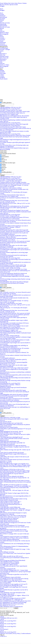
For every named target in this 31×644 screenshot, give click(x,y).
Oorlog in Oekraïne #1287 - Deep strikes (13, 509)
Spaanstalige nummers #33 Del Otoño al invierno (15, 481)
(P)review (4, 167)
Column (4, 166)
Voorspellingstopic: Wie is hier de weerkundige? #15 (15, 486)
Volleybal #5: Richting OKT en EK (11, 586)
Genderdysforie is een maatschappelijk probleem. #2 (15, 496)
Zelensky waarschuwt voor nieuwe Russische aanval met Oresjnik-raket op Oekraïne (15, 221)
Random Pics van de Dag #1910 (10, 134)
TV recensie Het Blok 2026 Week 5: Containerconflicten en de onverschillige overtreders (13, 182)
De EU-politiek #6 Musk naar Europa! (12, 453)
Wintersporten (4, 45)
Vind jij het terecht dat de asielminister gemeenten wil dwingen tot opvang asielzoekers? (15, 315)
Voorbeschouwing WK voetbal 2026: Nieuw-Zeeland (15, 135)
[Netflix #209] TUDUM (8, 520)
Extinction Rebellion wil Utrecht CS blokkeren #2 (15, 472)
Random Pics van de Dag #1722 (10, 351)
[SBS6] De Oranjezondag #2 (10, 563)
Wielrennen (3, 42)
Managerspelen (4, 47)
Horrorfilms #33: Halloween (9, 518)
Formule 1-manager (5, 49)
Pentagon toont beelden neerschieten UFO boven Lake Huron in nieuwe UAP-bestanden (14, 218)
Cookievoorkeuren (26, 633)
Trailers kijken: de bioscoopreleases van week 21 (14, 226)
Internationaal (3, 17)
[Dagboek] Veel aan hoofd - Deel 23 (11, 432)
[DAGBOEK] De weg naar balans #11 (12, 474)
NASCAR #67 (6, 422)
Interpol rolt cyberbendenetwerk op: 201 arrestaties (15, 116)
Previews (7, 5)
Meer (1, 69)
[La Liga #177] (6, 462)
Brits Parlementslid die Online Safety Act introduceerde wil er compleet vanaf (12, 114)
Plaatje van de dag (7, 552)
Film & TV (3, 61)
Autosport (3, 40)
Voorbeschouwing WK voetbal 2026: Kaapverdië (14, 124)
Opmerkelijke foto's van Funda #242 (11, 423)
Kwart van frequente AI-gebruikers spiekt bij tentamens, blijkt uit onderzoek (13, 236)
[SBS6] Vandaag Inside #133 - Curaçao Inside (14, 570)
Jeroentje (4, 506)
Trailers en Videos (5, 65)
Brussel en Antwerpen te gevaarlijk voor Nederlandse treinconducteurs (12, 443)
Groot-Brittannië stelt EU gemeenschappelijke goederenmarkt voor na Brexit (14, 239)
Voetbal (2, 37)
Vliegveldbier (5, 583)
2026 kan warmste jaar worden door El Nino (13, 530)
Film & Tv (4, 160)
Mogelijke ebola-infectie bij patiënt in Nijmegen (14, 282)
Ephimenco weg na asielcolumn (10, 577)
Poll (3, 171)
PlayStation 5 (3, 59)
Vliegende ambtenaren (7, 234)
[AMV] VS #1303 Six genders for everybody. (14, 485)
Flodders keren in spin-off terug (10, 433)
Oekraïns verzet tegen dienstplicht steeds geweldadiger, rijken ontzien (13, 593)
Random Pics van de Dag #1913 (10, 109)
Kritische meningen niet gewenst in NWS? (13, 598)
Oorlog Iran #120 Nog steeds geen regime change (15, 471)
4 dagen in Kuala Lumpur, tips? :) (10, 502)
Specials (12, 5)
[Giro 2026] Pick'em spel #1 (9, 521)
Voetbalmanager (4, 48)
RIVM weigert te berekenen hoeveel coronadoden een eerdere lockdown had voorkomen (15, 399)
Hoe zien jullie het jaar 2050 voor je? (11, 556)
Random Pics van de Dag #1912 (10, 123)
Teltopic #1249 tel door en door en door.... (13, 469)
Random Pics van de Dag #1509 (10, 350)
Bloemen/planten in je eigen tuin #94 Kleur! (13, 446)
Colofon (2, 76)
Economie (3, 19)
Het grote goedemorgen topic (10, 441)
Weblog (6, 3)
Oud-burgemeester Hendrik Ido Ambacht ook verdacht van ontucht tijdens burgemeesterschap (13, 274)
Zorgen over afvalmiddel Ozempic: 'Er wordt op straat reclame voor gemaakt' (14, 186)
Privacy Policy (17, 633)
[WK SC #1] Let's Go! (8, 605)
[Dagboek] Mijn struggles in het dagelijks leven (14, 464)
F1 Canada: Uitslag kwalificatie (10, 216)
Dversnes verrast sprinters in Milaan (11, 188)
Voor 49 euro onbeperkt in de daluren (12, 476)
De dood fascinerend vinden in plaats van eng (13, 499)
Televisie (2, 31)
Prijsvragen (3, 73)
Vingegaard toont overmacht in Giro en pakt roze (14, 233)
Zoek (9, 3)
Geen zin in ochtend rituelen (9, 427)
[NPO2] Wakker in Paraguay (10, 562)
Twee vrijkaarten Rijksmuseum (10, 539)
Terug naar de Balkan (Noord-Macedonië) (13, 560)
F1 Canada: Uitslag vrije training (10, 268)
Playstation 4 (3, 54)
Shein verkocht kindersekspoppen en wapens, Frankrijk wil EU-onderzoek (13, 513)
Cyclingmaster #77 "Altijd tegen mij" (11, 600)
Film (1, 30)
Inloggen (2, 6)
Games (2, 51)
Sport (1, 35)
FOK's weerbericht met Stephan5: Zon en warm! (14, 210)
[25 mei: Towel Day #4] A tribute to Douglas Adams (15, 465)
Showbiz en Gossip (5, 23)
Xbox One (3, 55)
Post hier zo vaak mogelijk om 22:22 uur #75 (14, 584)
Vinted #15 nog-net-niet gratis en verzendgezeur (14, 537)
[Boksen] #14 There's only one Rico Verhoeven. (14, 538)
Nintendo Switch (4, 56)
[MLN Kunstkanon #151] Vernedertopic (12, 525)
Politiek (2, 20)
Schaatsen (3, 44)
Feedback (2, 77)
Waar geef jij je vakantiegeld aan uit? (11, 437)
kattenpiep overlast (6, 497)
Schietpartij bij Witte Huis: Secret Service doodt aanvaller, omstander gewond (14, 201)
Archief (16, 5)
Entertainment (4, 26)
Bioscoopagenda (4, 34)
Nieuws (20, 3)
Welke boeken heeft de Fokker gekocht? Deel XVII (15, 601)
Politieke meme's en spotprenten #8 (11, 607)
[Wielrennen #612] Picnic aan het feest (12, 604)
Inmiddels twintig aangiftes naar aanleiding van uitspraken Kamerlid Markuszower (14, 346)
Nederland (3, 16)
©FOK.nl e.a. (3, 636)
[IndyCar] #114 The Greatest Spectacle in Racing (14, 579)
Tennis (2, 41)
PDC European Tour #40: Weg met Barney (13, 581)
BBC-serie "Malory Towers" (9, 565)
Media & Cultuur (4, 33)
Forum (2, 3)
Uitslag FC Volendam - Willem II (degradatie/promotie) (10, 228)
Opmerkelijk (3, 24)
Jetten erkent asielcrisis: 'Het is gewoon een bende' (15, 241)
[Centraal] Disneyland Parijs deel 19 (11, 504)
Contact (2, 75)
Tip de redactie (4, 79)
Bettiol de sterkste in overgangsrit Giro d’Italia (13, 269)
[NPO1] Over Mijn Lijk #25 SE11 (11, 580)
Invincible (5, 475)
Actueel (2, 14)
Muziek (2, 28)
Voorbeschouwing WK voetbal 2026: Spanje (13, 127)
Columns (24, 3)
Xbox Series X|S (4, 58)
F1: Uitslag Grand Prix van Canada (11, 110)
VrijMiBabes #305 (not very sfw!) (11, 107)
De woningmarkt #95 (8, 569)
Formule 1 (3, 38)
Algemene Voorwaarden (6, 633)
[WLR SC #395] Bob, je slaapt (10, 418)
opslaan (2, 106)
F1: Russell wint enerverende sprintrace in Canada (15, 231)
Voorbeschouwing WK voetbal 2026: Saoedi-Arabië (15, 112)
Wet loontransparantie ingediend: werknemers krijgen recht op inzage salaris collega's (15, 338)
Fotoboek (2, 72)
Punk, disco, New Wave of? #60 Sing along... (13, 516)
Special (3, 169)
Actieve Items (14, 3)
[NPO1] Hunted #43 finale (9, 500)
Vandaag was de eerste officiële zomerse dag (13, 265)
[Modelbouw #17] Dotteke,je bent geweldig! (13, 602)
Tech (1, 21)
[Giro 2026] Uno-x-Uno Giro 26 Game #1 (13, 517)
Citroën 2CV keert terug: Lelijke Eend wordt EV (14, 248)
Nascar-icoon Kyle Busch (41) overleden (12, 283)
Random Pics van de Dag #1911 (10, 126)
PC (1, 52)
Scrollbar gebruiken (7, 103)
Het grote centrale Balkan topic (10, 507)
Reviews (2, 5)
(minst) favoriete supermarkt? (10, 503)
